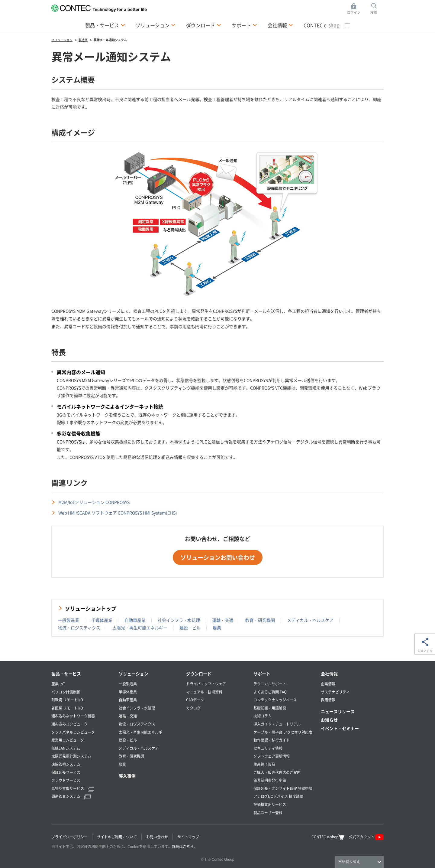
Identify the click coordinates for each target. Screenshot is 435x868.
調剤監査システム (71, 796)
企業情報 (328, 684)
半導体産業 (102, 620)
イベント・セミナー (340, 728)
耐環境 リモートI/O (67, 700)
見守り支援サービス (73, 788)
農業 (217, 628)
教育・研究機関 (260, 620)
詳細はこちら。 (185, 846)
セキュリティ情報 (268, 748)
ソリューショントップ (91, 608)
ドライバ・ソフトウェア (206, 684)
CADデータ (195, 700)
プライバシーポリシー (69, 837)
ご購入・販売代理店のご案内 (277, 772)
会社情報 (329, 674)
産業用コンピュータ (68, 740)
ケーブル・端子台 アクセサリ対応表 (283, 732)
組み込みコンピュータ (69, 724)
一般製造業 (69, 620)
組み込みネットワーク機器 (73, 716)
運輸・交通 (223, 620)
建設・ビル (190, 628)
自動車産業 (135, 620)
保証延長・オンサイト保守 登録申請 (283, 788)
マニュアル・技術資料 (204, 692)
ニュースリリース (338, 711)
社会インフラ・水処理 (179, 620)
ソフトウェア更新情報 (272, 756)
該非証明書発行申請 (270, 780)
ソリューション (134, 674)
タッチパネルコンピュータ (73, 732)
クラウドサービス (66, 780)
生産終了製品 (264, 764)
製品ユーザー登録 (268, 813)
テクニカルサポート (270, 684)
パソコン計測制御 (66, 692)
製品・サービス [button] (105, 25)
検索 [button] (377, 9)
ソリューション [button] (156, 25)
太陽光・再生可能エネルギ (140, 732)
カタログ (193, 708)
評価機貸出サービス (270, 804)
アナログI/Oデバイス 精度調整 (278, 796)
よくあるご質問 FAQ (270, 692)
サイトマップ (188, 837)
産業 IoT (58, 684)
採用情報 (328, 700)
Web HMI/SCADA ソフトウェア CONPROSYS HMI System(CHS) (118, 513)
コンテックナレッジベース (275, 700)
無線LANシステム (66, 748)
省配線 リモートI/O (67, 708)
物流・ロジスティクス (79, 628)
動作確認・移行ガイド (272, 740)
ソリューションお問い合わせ (218, 557)
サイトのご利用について (117, 837)
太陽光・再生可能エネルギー (140, 628)
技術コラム (263, 716)
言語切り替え (349, 862)
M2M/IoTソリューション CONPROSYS (94, 502)
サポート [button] (244, 25)
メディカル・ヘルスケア (310, 620)
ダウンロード (199, 674)
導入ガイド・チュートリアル (277, 724)
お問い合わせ (157, 837)
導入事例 (127, 776)
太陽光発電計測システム (71, 756)
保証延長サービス (66, 772)
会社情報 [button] (280, 25)
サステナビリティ (335, 692)
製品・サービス (66, 674)
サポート (262, 674)
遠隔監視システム (66, 764)
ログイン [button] (355, 9)
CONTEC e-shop (327, 25)
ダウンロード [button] (204, 25)
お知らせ (329, 720)
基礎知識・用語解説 (270, 708)
